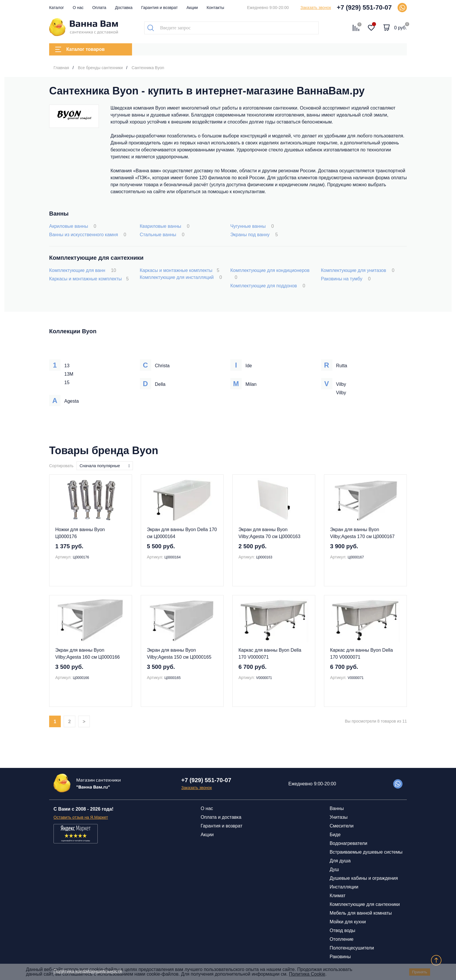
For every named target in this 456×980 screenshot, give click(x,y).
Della (160, 384)
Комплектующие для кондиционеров (270, 274)
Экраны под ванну (254, 235)
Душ (334, 869)
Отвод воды (342, 930)
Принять (420, 972)
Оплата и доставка (221, 817)
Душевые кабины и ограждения (364, 878)
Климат (337, 896)
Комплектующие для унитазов (358, 270)
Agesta (72, 401)
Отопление (341, 939)
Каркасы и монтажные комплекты (89, 279)
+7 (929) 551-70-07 (364, 7)
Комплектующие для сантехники (365, 904)
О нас (78, 8)
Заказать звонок (316, 8)
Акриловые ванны (73, 226)
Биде (335, 835)
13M (69, 374)
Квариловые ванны (165, 226)
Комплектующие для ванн (83, 270)
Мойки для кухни (348, 922)
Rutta (342, 366)
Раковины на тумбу (346, 279)
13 (67, 366)
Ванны (337, 808)
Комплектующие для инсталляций (181, 277)
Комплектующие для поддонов (268, 286)
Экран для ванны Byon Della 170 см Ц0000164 (182, 533)
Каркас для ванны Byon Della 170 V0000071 (270, 654)
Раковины (340, 957)
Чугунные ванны (252, 226)
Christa (162, 366)
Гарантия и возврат (160, 8)
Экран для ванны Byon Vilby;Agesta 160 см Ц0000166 (88, 654)
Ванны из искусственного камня (88, 235)
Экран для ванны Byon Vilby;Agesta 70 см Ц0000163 (269, 533)
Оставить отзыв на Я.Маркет (81, 817)
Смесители (341, 826)
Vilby (341, 384)
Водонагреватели (348, 843)
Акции (192, 8)
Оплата (99, 8)
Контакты (215, 8)
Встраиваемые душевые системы (366, 852)
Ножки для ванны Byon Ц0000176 (80, 533)
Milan (251, 384)
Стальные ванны (162, 235)
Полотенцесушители (352, 948)
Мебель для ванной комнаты (361, 913)
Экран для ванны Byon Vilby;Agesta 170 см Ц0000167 (362, 533)
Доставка (124, 8)
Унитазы (339, 817)
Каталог (57, 8)
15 (67, 382)
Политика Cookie (307, 974)
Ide (249, 366)
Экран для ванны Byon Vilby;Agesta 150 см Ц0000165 (179, 654)
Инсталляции (344, 887)
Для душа (340, 861)
